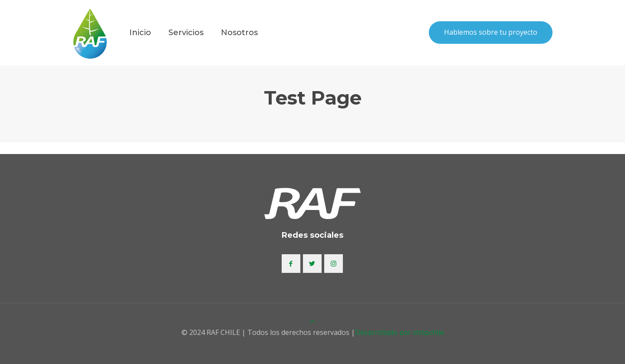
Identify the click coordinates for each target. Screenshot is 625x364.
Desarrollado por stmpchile (400, 332)
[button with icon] (291, 264)
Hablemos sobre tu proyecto (491, 32)
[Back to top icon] (312, 321)
